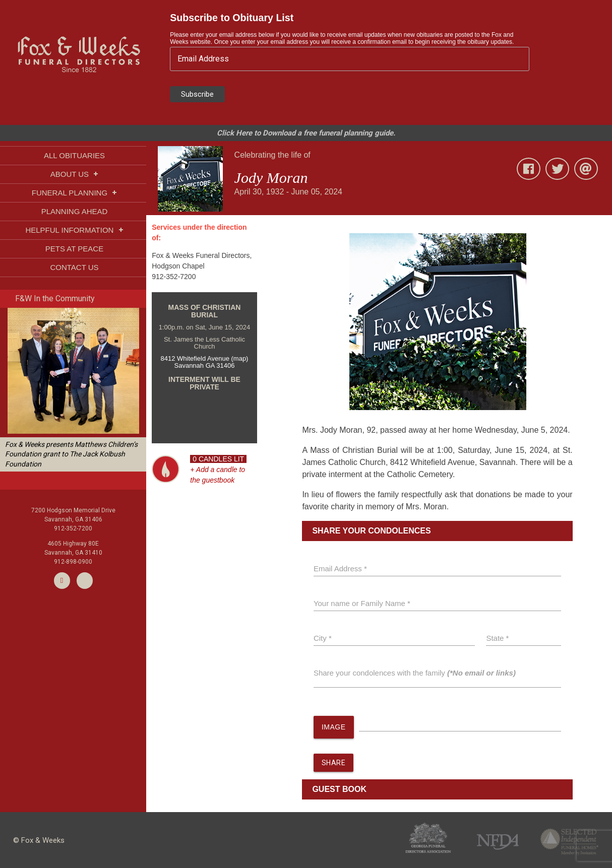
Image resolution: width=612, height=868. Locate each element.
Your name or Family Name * (362, 603)
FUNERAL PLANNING (74, 193)
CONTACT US (74, 267)
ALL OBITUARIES (74, 155)
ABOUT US (75, 174)
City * (323, 638)
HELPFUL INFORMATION (74, 230)
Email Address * (340, 569)
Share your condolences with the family (415, 673)
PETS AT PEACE (74, 249)
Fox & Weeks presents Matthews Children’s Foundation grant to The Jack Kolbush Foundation (71, 454)
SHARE (334, 763)
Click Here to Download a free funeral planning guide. (306, 133)
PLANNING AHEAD (75, 211)
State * (497, 638)
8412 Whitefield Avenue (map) (205, 358)
